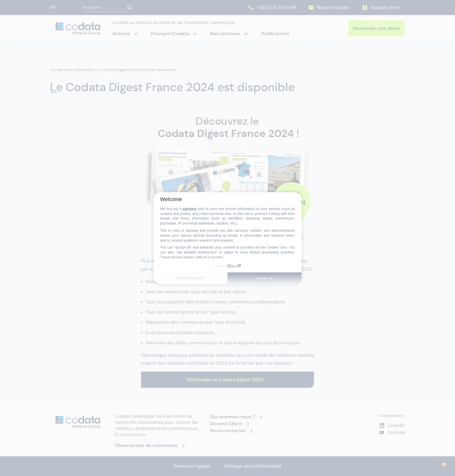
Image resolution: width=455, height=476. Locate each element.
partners (189, 209)
